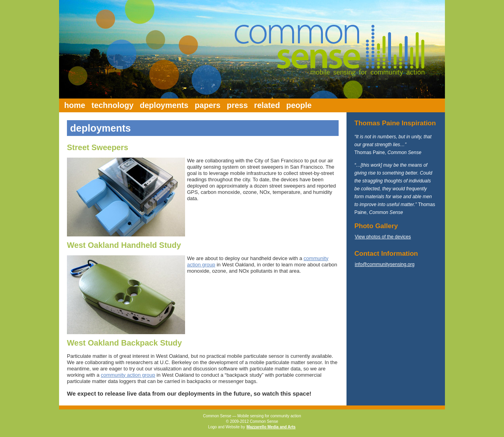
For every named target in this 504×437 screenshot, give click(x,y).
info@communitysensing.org (385, 264)
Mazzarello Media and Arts (271, 427)
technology (112, 105)
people (299, 105)
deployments (164, 105)
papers (208, 105)
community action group (128, 375)
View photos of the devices (383, 237)
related (267, 105)
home (75, 105)
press (237, 105)
